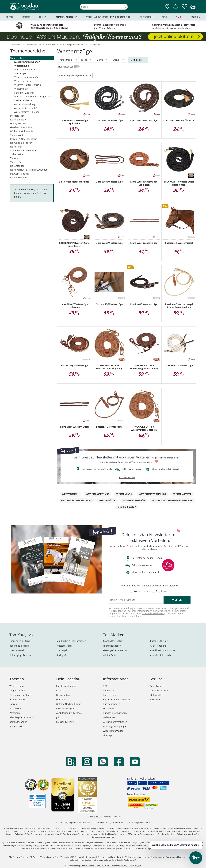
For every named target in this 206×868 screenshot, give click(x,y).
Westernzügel (22, 66)
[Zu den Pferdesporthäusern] (167, 7)
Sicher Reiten (17, 154)
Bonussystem (63, 695)
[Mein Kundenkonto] (175, 9)
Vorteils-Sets (17, 162)
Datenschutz (110, 695)
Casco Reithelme (159, 641)
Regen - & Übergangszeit (23, 139)
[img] (193, 8)
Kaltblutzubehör (18, 722)
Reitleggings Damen (20, 655)
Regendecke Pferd (19, 646)
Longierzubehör (18, 691)
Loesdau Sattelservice (161, 691)
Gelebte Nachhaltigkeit (68, 704)
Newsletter (156, 699)
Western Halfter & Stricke (28, 85)
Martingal (62, 650)
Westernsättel (22, 89)
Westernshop (17, 58)
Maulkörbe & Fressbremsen (71, 641)
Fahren (13, 704)
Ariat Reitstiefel (158, 646)
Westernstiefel (64, 646)
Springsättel (63, 655)
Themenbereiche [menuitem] (66, 17)
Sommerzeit (17, 135)
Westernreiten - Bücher (27, 112)
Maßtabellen (157, 695)
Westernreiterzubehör (26, 108)
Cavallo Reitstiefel (113, 641)
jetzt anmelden (127, 477)
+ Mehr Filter (138, 60)
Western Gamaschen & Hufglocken (33, 97)
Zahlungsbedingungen (115, 726)
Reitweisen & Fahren (21, 143)
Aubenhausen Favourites (24, 150)
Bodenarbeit (16, 726)
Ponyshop (15, 713)
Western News (142, 591)
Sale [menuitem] (179, 17)
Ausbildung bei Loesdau (69, 713)
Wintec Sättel (110, 655)
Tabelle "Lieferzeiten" (126, 860)
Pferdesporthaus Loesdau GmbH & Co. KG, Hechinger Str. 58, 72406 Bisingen (107, 866)
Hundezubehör (17, 699)
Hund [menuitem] (43, 17)
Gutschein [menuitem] (146, 17)
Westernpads (21, 73)
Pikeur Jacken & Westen (116, 650)
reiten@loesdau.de (112, 817)
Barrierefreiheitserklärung (117, 699)
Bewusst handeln (19, 174)
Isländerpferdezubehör (22, 717)
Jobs (58, 717)
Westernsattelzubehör (26, 77)
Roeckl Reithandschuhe (163, 650)
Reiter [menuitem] (26, 17)
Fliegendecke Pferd (20, 641)
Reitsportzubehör (20, 177)
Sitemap (107, 735)
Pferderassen (17, 116)
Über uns (61, 699)
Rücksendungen (112, 704)
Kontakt (60, 691)
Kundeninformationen (115, 713)
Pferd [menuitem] (9, 17)
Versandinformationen (115, 722)
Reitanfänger (17, 166)
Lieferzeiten (109, 717)
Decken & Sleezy (23, 100)
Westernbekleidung (25, 104)
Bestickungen (157, 686)
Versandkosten (47, 857)
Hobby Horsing (18, 123)
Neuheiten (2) (66, 67)
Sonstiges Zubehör (24, 93)
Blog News (162, 591)
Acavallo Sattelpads (160, 655)
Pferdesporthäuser (66, 686)
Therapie (15, 158)
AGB (105, 686)
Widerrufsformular (113, 731)
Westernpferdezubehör (27, 62)
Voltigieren (15, 708)
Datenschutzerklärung (154, 613)
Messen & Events (65, 722)
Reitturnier (16, 147)
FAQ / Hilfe (109, 708)
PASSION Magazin (66, 708)
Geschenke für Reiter (21, 127)
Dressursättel (17, 650)
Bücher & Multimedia (22, 131)
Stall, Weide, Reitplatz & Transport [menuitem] (108, 17)
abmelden (136, 616)
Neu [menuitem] (164, 17)
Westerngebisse (23, 81)
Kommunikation (19, 120)
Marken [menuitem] (196, 17)
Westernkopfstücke (25, 70)
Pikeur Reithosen (112, 646)
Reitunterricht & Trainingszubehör (29, 170)
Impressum (109, 691)
